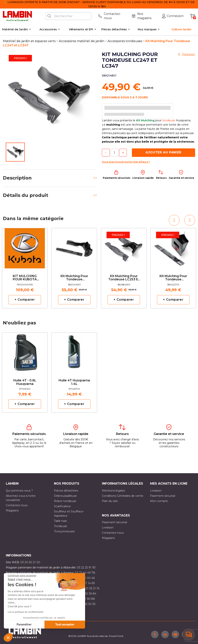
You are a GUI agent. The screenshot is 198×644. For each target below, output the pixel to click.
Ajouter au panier (163, 152)
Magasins (12, 510)
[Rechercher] (68, 16)
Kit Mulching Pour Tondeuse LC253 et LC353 (124, 278)
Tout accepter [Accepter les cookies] (65, 625)
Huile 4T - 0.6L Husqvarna (25, 382)
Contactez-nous (17, 505)
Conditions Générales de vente (123, 496)
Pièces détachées (66, 491)
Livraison (156, 491)
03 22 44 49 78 (85, 573)
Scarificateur (62, 506)
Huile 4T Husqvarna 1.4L (74, 382)
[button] (8, 637)
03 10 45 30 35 (86, 604)
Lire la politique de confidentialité (26, 612)
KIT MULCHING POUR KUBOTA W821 (25, 278)
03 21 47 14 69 (85, 583)
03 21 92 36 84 (87, 594)
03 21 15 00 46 (85, 578)
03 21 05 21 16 (90, 588)
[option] (25, 268)
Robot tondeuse (65, 501)
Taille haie (60, 521)
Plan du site (110, 501)
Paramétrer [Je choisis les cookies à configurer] (24, 625)
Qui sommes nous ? (19, 491)
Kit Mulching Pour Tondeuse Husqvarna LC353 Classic (74, 278)
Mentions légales (113, 491)
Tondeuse (61, 526)
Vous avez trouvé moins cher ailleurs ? (126, 162)
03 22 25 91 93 (86, 567)
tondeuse (169, 120)
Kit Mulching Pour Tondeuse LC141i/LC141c (173, 278)
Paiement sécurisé (163, 496)
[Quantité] (114, 153)
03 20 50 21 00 (30, 562)
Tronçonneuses (64, 531)
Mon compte (159, 501)
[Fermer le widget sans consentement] (22, 576)
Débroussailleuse (65, 496)
